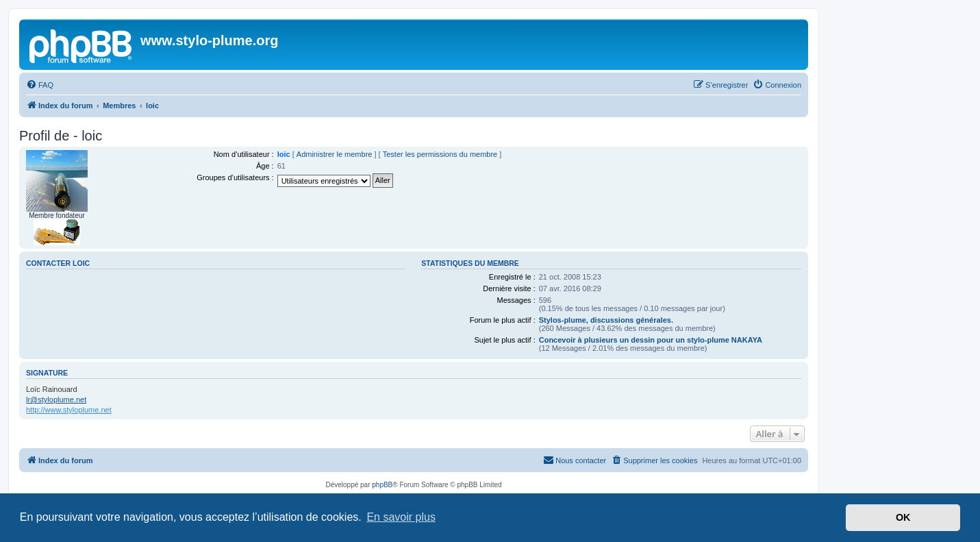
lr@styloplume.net (56, 399)
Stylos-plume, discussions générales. (606, 320)
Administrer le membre (335, 154)
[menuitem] (40, 85)
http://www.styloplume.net (69, 410)
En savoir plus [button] (401, 517)
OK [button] (903, 517)
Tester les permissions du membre (440, 154)
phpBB (382, 485)
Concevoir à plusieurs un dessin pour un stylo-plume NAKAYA (651, 340)
